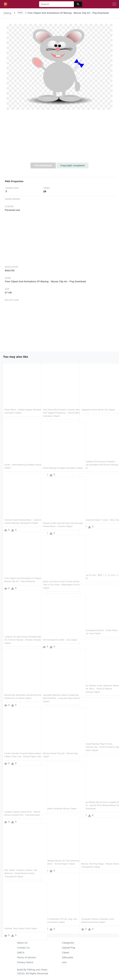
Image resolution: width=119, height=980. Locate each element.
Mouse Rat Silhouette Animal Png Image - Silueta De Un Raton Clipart (21, 690)
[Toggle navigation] (114, 4)
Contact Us (23, 948)
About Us (22, 943)
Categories (68, 943)
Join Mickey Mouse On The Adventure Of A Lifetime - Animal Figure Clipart (59, 856)
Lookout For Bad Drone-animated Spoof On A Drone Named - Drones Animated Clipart (21, 632)
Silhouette (68, 957)
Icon (64, 962)
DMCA (21, 952)
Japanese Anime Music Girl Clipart (98, 402)
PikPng (8, 13)
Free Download (43, 165)
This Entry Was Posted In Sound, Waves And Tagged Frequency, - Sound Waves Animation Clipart (59, 405)
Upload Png (69, 948)
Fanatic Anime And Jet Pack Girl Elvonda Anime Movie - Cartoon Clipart (59, 519)
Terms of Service (26, 957)
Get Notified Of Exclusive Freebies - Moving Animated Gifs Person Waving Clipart (98, 457)
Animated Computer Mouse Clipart (60, 801)
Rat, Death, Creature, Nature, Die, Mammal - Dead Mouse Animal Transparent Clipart (21, 865)
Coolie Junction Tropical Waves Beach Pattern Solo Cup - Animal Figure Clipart (20, 749)
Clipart (66, 952)
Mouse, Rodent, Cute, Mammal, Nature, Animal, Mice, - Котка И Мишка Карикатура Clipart (97, 681)
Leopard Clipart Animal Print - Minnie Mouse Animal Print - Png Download (20, 807)
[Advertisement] (59, 138)
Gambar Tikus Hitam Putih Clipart (21, 921)
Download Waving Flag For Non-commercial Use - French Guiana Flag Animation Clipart (98, 739)
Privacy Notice (25, 962)
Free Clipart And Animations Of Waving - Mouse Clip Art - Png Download (19, 574)
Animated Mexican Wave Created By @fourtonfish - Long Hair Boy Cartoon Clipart (59, 690)
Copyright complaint (72, 165)
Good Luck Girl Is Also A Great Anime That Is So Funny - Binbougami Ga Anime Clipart (58, 577)
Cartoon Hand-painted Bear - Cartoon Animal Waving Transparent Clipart (19, 515)
